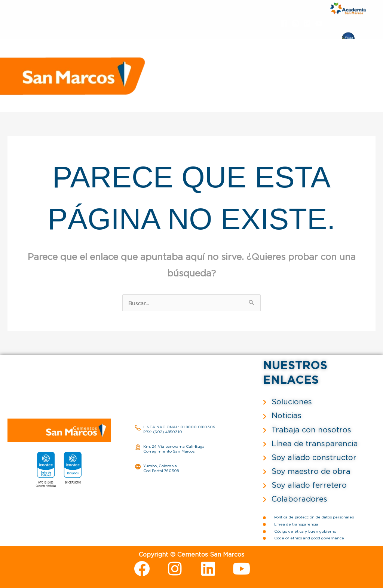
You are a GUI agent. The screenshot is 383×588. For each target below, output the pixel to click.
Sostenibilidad (291, 71)
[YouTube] (319, 23)
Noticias (204, 81)
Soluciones (242, 71)
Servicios (331, 71)
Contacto (345, 81)
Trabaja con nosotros (296, 81)
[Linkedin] (307, 23)
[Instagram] (296, 23)
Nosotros (206, 71)
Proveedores (242, 81)
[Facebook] (284, 23)
